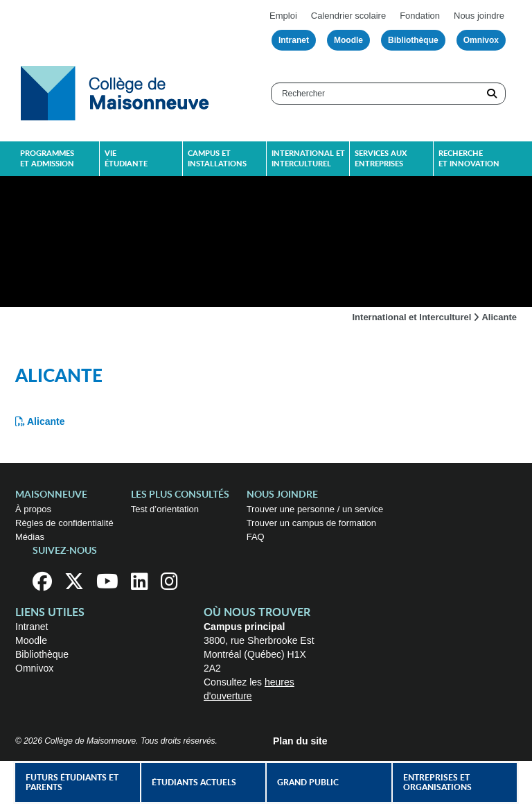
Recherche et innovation (469, 159)
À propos (33, 509)
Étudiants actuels (194, 783)
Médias (30, 537)
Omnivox (481, 40)
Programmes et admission (47, 159)
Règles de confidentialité (64, 523)
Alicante (46, 421)
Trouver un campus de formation (311, 523)
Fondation (420, 16)
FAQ (256, 537)
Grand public (308, 783)
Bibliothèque (413, 40)
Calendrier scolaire (348, 16)
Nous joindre (479, 16)
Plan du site (300, 741)
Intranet (294, 40)
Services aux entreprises (381, 159)
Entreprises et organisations (437, 783)
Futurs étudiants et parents (72, 783)
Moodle (348, 40)
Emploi (283, 16)
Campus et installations (217, 159)
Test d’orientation (165, 509)
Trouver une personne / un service (315, 509)
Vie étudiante (126, 159)
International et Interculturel (412, 317)
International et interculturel (308, 159)
